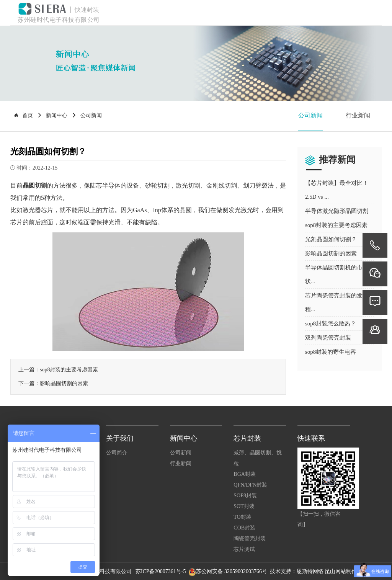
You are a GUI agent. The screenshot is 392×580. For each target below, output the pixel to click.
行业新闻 (358, 115)
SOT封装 (244, 506)
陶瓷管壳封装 (250, 538)
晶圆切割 (35, 185)
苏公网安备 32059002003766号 (232, 571)
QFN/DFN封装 (250, 485)
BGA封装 (245, 474)
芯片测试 (244, 549)
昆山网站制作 (341, 571)
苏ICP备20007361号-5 (161, 571)
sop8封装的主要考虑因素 (69, 370)
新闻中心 (57, 115)
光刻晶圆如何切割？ (331, 239)
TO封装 (242, 517)
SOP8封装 (245, 496)
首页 (24, 115)
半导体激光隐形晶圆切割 (337, 211)
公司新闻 (310, 115)
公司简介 (117, 453)
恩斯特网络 (310, 571)
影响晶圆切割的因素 (64, 383)
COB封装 (244, 528)
